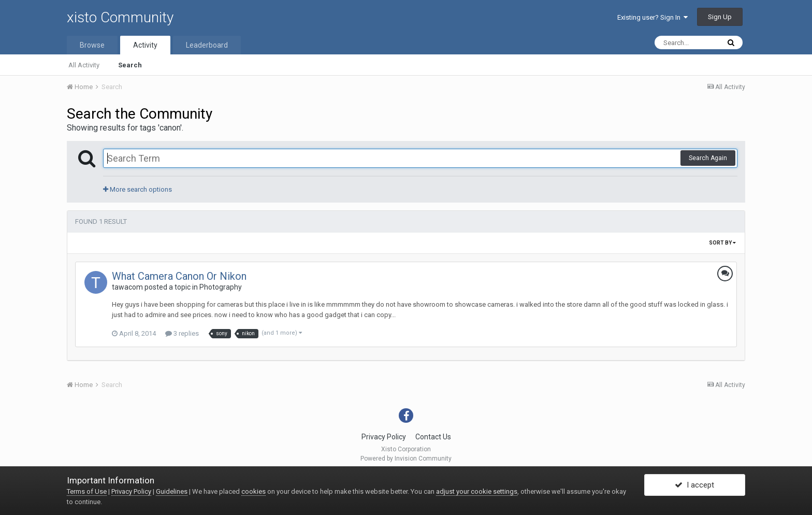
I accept (694, 485)
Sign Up (720, 17)
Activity (145, 45)
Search (130, 65)
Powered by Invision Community (406, 459)
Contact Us (433, 437)
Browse (92, 45)
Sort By (722, 243)
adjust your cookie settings (477, 491)
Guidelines (172, 491)
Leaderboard (207, 45)
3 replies (182, 333)
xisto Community (120, 17)
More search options (137, 189)
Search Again (708, 158)
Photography (221, 287)
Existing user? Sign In (653, 17)
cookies (253, 491)
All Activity (84, 65)
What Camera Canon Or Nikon (179, 276)
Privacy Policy (384, 437)
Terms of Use (87, 491)
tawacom (127, 287)
